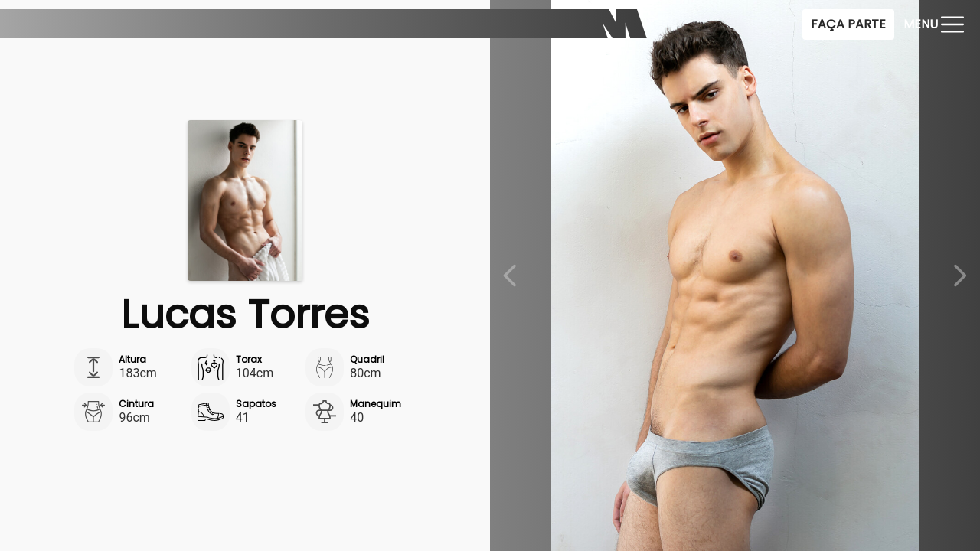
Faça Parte (848, 24)
